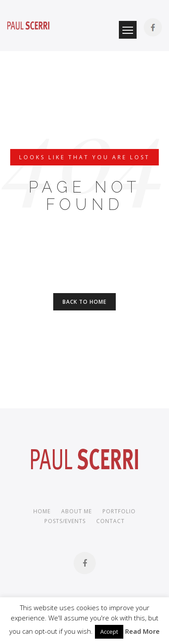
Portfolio (119, 511)
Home (42, 511)
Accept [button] (109, 632)
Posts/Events (65, 521)
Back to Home (84, 302)
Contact (110, 521)
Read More (142, 631)
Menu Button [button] (128, 30)
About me (77, 511)
